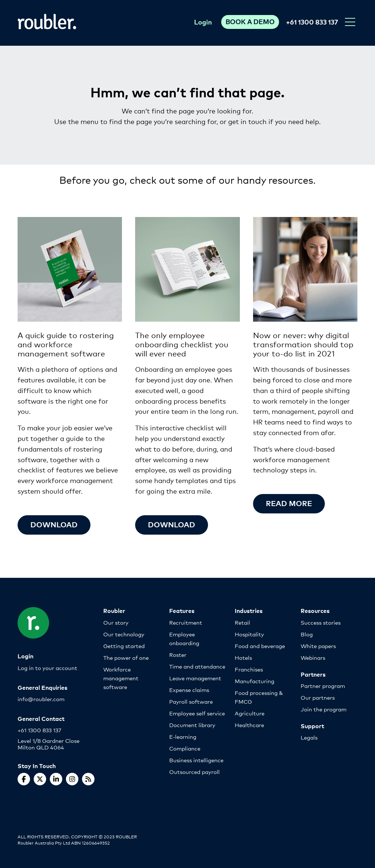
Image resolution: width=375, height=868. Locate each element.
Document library (192, 725)
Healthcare (249, 725)
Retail (242, 622)
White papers (318, 646)
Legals (309, 737)
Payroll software (191, 701)
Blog (307, 634)
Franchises (249, 669)
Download (54, 524)
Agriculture (250, 713)
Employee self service (197, 713)
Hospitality (249, 634)
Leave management (195, 678)
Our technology (124, 634)
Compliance (185, 748)
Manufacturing (255, 681)
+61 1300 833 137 (312, 22)
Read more (289, 503)
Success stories (321, 622)
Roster (178, 654)
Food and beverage (260, 646)
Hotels (243, 657)
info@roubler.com (41, 699)
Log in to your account (47, 668)
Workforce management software (121, 678)
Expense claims (189, 690)
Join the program (324, 709)
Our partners (318, 697)
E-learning (183, 736)
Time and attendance (197, 666)
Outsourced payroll (194, 772)
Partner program (323, 686)
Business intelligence (196, 760)
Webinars (313, 657)
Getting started (124, 646)
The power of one (126, 657)
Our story (116, 622)
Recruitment (186, 622)
